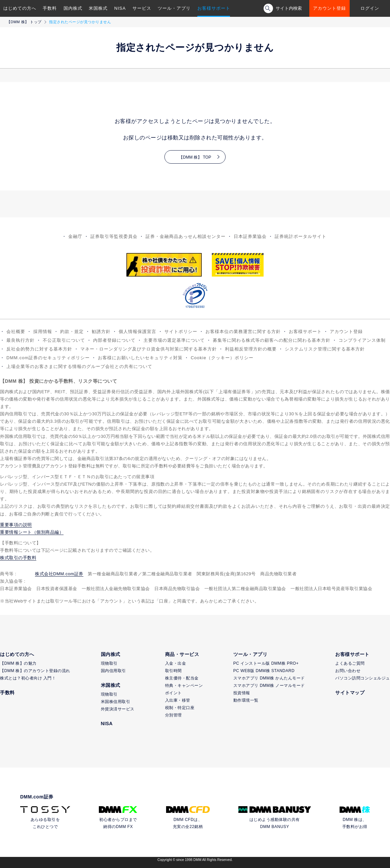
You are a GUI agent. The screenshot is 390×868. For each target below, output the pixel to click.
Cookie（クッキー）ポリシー (222, 358)
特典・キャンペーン (184, 686)
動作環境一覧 (246, 700)
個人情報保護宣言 (138, 332)
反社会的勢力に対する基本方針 (39, 349)
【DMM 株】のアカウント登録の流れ (35, 671)
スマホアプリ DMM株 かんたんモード (269, 678)
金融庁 (75, 236)
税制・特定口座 (180, 708)
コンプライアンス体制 (362, 340)
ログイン (370, 8)
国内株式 (73, 8)
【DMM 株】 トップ (24, 22)
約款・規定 (72, 332)
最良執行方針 (21, 340)
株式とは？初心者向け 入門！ (28, 678)
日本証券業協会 (250, 236)
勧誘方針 (101, 332)
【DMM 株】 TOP (195, 157)
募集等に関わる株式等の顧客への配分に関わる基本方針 (272, 340)
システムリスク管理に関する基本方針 (325, 349)
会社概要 (16, 332)
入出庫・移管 (178, 700)
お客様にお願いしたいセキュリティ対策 (140, 358)
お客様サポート (214, 8)
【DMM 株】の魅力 (18, 663)
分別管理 (173, 715)
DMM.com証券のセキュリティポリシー (48, 358)
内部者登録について (114, 340)
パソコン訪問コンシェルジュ (363, 678)
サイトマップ (350, 693)
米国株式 (98, 8)
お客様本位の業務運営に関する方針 (243, 332)
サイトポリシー (181, 332)
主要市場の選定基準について (174, 340)
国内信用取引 (113, 671)
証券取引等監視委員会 (114, 236)
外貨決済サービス (118, 709)
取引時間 (173, 671)
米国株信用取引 (116, 702)
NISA (120, 8)
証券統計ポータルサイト (301, 236)
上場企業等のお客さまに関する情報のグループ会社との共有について (79, 366)
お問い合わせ (348, 671)
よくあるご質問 (350, 663)
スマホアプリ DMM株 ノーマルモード (269, 686)
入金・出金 (176, 663)
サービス (142, 8)
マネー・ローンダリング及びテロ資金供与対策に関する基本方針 (149, 349)
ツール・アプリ (174, 8)
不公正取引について (64, 340)
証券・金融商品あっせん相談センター (186, 236)
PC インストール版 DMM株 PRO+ (266, 663)
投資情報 (242, 693)
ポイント (173, 693)
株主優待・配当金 (182, 678)
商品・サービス (182, 654)
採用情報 (43, 332)
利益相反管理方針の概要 (251, 349)
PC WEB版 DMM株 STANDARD (264, 671)
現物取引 (109, 663)
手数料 (50, 8)
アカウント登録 (329, 8)
